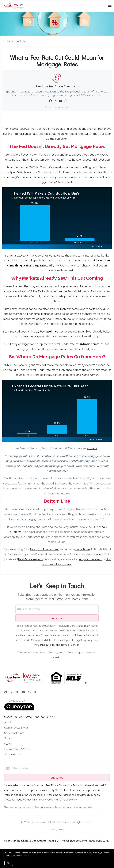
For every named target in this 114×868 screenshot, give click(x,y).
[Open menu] (110, 6)
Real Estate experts (31, 559)
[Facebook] (6, 692)
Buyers (8, 738)
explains (92, 448)
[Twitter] (12, 692)
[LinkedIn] (17, 692)
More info (27, 855)
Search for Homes (14, 733)
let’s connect (95, 554)
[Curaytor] (19, 710)
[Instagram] (29, 692)
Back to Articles (17, 41)
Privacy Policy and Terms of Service (60, 645)
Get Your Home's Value (17, 749)
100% (19, 172)
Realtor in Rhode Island (45, 549)
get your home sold (90, 559)
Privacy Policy (57, 830)
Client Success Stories (16, 728)
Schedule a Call (13, 754)
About (8, 722)
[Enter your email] (60, 609)
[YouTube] (23, 692)
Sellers (8, 744)
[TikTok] (35, 692)
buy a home (83, 549)
